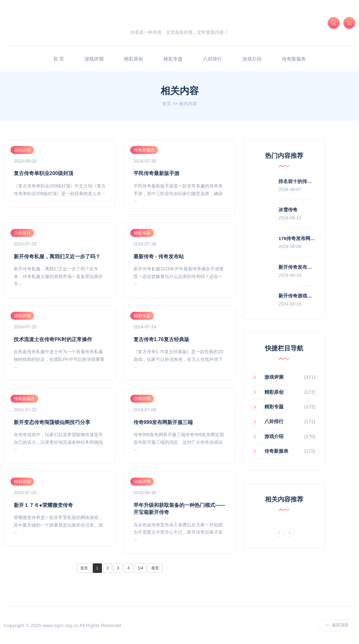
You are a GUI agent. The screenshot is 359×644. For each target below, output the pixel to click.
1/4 (141, 568)
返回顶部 (337, 625)
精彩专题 (173, 59)
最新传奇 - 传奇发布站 (159, 256)
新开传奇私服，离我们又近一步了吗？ (57, 256)
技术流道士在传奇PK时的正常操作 (53, 339)
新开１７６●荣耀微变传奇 (43, 505)
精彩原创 (133, 59)
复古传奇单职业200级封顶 (43, 173)
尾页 (155, 568)
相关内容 (188, 104)
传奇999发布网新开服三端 (163, 422)
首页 (167, 104)
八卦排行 (212, 59)
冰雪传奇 (288, 210)
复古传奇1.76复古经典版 (161, 339)
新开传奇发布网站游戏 (302, 267)
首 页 (59, 59)
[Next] (290, 532)
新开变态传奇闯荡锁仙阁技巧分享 (52, 422)
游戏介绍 (252, 59)
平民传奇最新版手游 (156, 173)
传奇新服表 (294, 59)
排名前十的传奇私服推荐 (305, 181)
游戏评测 (94, 59)
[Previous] (279, 532)
